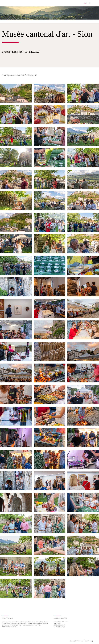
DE (89, 3)
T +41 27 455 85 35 (59, 627)
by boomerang (89, 641)
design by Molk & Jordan (77, 641)
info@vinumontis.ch (59, 625)
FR (85, 3)
